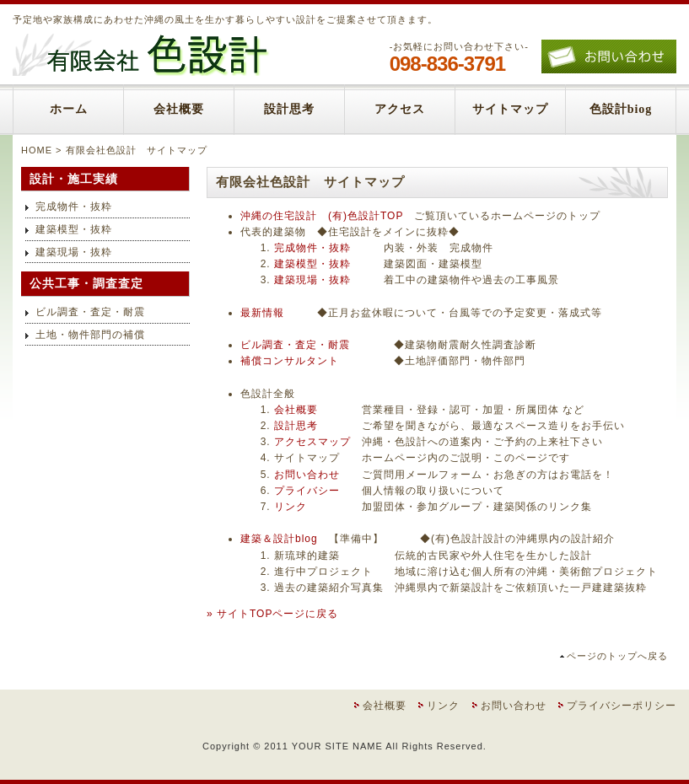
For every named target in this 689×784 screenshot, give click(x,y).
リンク (291, 507)
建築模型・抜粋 (312, 264)
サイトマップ (510, 109)
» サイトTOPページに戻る (272, 614)
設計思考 (289, 109)
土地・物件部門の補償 (90, 335)
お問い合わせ (307, 475)
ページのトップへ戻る (617, 656)
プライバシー (307, 491)
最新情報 (262, 313)
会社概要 (179, 109)
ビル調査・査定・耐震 (295, 345)
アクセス (400, 109)
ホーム (69, 109)
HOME (37, 150)
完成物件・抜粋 (312, 248)
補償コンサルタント (290, 361)
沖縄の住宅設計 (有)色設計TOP (322, 216)
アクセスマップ (312, 442)
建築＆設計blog (279, 539)
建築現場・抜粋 (312, 280)
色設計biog (621, 109)
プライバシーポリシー (622, 706)
